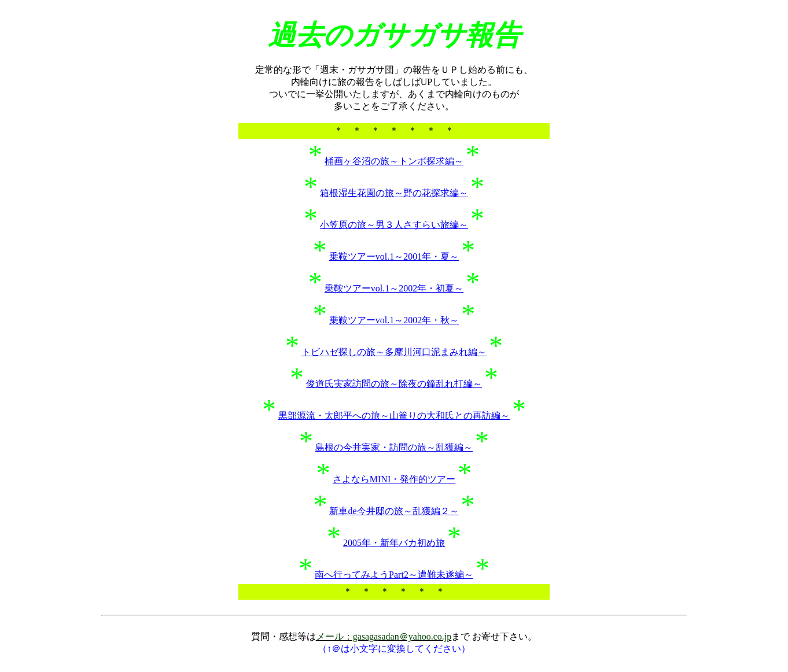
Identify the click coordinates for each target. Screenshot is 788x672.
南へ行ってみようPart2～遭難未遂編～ (394, 575)
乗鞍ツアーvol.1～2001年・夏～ (394, 256)
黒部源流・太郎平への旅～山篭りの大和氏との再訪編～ (394, 416)
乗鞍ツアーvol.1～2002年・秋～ (394, 320)
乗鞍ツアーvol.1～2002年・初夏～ (394, 288)
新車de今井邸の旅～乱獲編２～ (394, 511)
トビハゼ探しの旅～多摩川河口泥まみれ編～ (394, 352)
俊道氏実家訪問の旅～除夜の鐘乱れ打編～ (394, 384)
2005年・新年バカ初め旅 (394, 543)
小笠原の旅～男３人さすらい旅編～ (394, 225)
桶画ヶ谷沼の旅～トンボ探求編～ (394, 161)
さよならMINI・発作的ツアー (394, 479)
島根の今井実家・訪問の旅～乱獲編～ (394, 447)
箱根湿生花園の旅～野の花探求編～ (394, 193)
